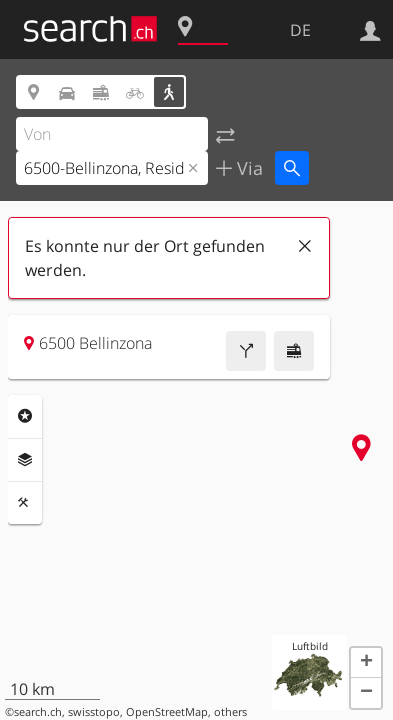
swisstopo (94, 712)
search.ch (38, 712)
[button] (366, 663)
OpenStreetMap (167, 712)
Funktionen (25, 503)
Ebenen (25, 460)
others (230, 712)
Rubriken (25, 416)
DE (300, 30)
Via (247, 168)
